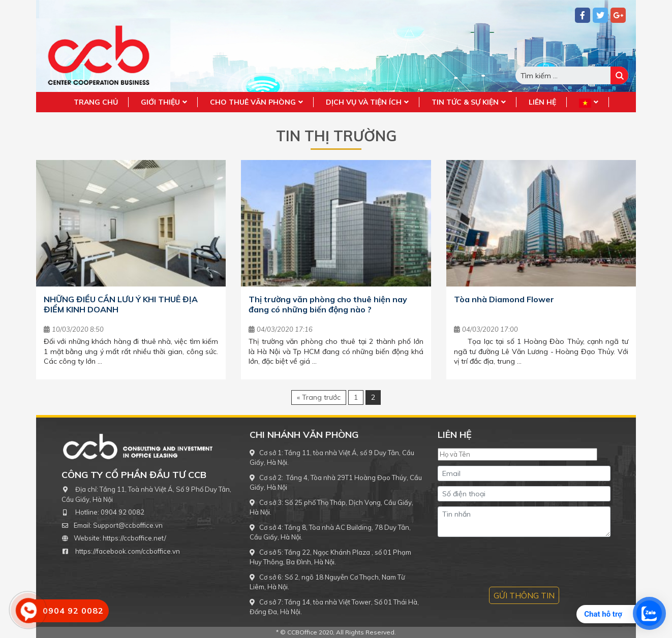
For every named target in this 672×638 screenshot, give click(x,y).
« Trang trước (319, 397)
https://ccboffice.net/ (134, 538)
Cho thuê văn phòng (253, 102)
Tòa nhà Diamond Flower (504, 299)
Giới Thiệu (160, 102)
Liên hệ (542, 102)
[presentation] (515, 562)
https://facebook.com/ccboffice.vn (128, 551)
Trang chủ (96, 102)
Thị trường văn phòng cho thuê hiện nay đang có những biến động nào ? (328, 304)
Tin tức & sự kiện (465, 102)
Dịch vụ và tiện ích (364, 102)
